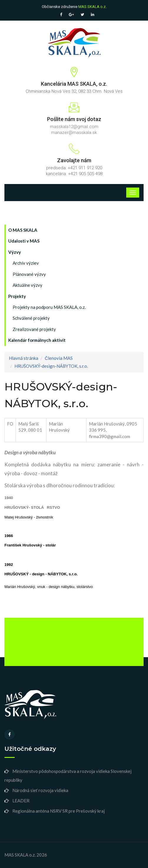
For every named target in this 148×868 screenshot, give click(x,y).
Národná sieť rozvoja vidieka (40, 790)
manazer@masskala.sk (74, 132)
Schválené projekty (31, 318)
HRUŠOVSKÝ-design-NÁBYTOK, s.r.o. (51, 366)
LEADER (21, 801)
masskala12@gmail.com (74, 127)
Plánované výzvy (29, 274)
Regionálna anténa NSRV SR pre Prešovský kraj (59, 811)
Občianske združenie (74, 7)
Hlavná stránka (24, 358)
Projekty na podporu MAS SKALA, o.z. (49, 307)
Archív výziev (26, 263)
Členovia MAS (59, 358)
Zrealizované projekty (34, 329)
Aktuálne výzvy (28, 285)
